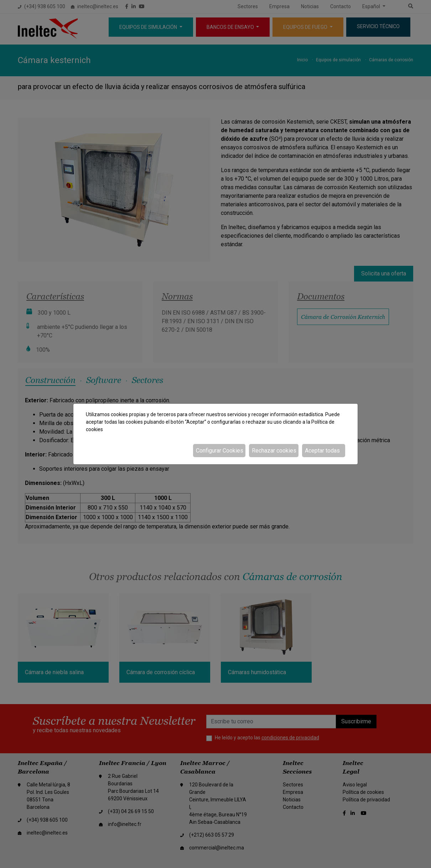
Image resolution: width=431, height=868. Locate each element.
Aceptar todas (322, 451)
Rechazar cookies (274, 451)
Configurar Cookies (220, 451)
